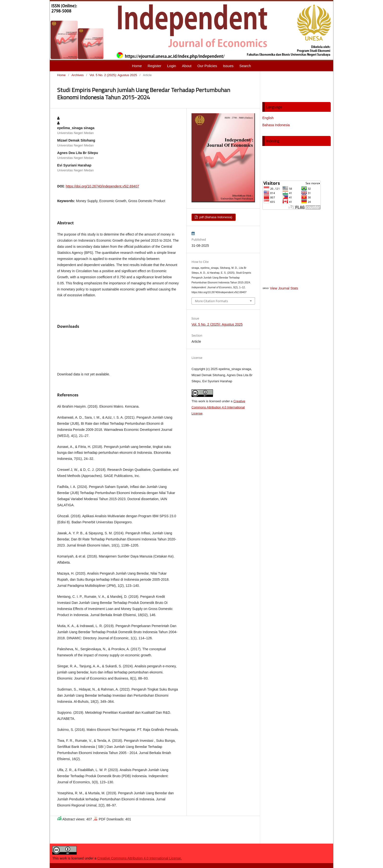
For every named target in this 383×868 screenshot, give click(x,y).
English (268, 118)
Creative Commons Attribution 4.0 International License (218, 407)
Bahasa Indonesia (276, 125)
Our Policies (207, 66)
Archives (78, 75)
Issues (228, 66)
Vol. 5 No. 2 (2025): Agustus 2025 (113, 75)
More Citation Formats (211, 301)
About (187, 66)
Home (137, 66)
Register (154, 66)
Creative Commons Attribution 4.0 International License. (139, 858)
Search (245, 66)
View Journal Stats (284, 288)
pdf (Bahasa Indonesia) (215, 217)
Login (172, 66)
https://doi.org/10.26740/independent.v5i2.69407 (102, 186)
